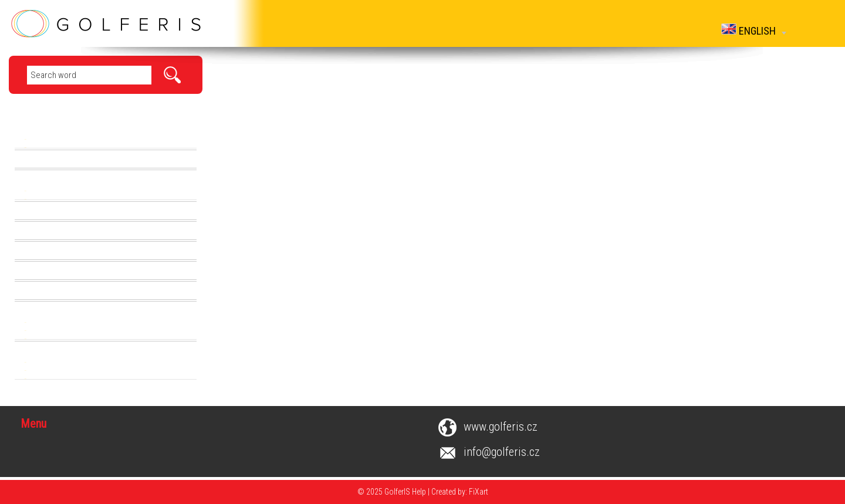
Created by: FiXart (460, 492)
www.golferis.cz (501, 427)
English (754, 30)
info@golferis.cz (502, 452)
